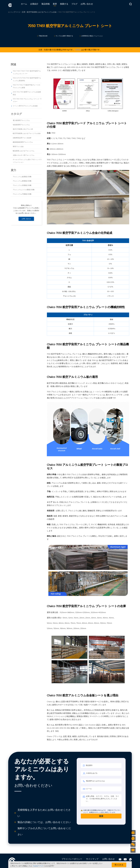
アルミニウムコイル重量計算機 (24, 189)
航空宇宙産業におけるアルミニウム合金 (42, 12)
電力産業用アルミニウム (21, 120)
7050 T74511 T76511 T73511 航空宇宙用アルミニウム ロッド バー (27, 72)
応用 (24, 12)
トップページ (15, 12)
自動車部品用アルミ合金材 (22, 137)
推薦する (68, 5)
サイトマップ (92, 859)
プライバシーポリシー (72, 859)
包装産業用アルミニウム (21, 124)
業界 (58, 5)
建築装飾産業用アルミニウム (23, 142)
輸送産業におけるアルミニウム (24, 150)
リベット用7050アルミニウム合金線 (25, 105)
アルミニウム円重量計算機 (22, 194)
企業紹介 (38, 5)
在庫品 (78, 49)
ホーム (28, 5)
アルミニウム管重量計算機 (22, 185)
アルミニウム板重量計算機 (22, 176)
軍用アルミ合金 (18, 146)
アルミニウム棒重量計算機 (22, 180)
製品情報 (49, 5)
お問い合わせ (90, 5)
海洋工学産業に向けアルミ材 (23, 129)
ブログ (78, 5)
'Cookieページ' (38, 866)
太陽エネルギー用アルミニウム (24, 155)
